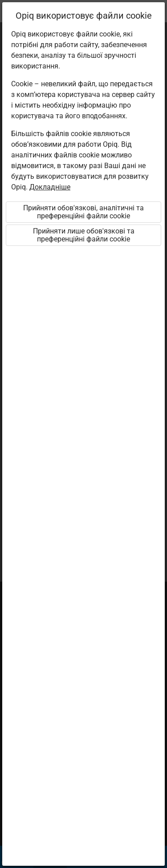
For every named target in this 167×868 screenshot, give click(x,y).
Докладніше (50, 187)
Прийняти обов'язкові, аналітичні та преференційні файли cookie (83, 212)
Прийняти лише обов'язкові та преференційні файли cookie (84, 235)
